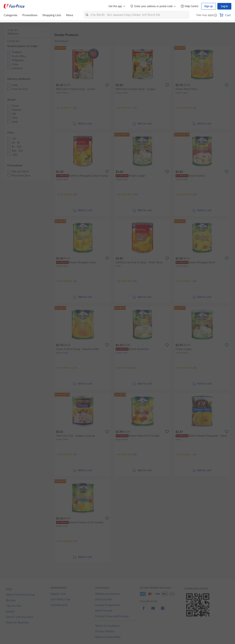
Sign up (209, 6)
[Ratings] (67, 108)
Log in (224, 6)
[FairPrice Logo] (14, 6)
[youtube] (153, 610)
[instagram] (163, 610)
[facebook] (144, 610)
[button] (216, 15)
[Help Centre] (189, 6)
